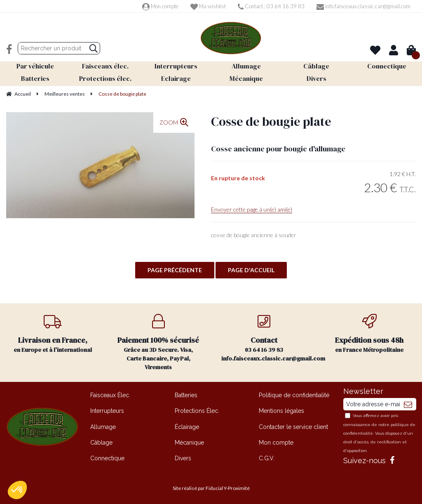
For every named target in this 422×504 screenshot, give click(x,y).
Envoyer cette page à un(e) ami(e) (252, 209)
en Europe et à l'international (53, 333)
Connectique (107, 458)
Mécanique (189, 442)
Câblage (101, 442)
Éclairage (187, 426)
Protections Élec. (197, 411)
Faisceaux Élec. (110, 395)
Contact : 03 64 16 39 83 (271, 6)
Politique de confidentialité (294, 395)
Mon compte (160, 6)
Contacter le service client (293, 426)
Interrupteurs (107, 411)
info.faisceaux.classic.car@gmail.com (363, 6)
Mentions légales (281, 411)
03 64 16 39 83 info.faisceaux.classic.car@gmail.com (269, 338)
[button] (17, 490)
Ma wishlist (208, 6)
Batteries (186, 395)
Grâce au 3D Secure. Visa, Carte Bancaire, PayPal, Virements (158, 342)
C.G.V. (267, 458)
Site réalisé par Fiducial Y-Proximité (211, 488)
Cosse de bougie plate (271, 121)
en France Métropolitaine (369, 333)
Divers (183, 458)
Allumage (103, 426)
